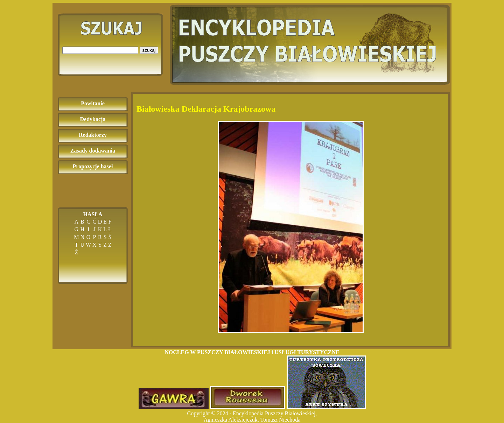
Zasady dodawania (93, 151)
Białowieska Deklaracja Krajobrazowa (206, 109)
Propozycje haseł (93, 166)
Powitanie (93, 103)
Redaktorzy (93, 135)
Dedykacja (93, 119)
